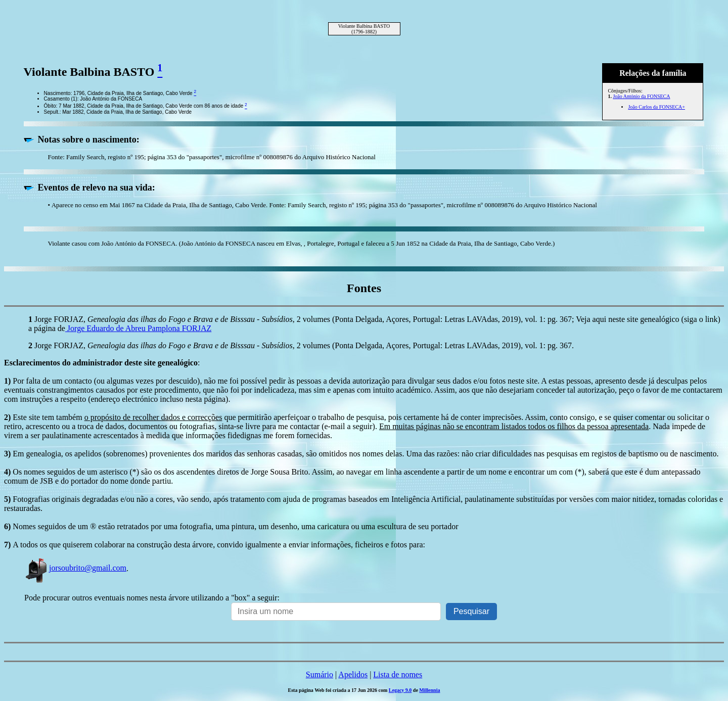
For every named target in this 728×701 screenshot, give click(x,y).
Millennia (429, 690)
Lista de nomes (398, 674)
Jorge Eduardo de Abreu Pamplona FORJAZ (138, 328)
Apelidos (353, 674)
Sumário (320, 674)
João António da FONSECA (641, 96)
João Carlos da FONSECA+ (656, 107)
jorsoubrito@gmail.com (75, 568)
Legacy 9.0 (400, 690)
